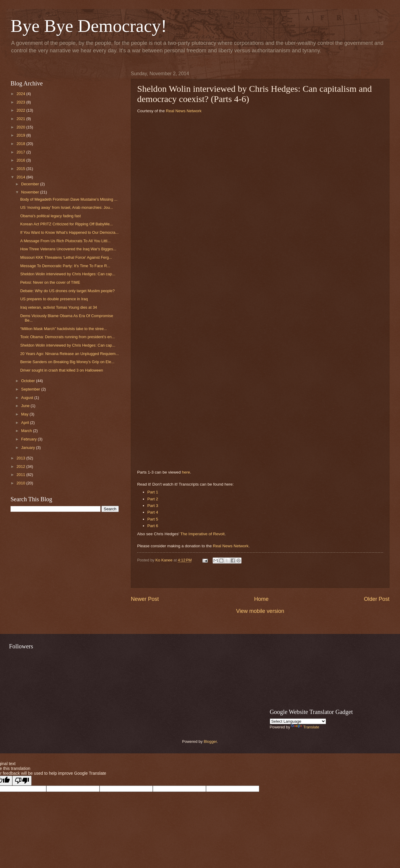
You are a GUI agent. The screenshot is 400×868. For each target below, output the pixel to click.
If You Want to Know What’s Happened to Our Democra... (69, 232)
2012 (21, 466)
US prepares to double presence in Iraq (54, 299)
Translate (305, 727)
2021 (21, 119)
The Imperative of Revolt (203, 534)
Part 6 (153, 526)
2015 (21, 169)
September (31, 389)
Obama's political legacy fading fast (50, 216)
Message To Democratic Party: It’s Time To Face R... (65, 266)
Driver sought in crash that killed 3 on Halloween (62, 370)
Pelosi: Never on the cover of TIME (50, 282)
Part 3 (153, 506)
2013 (21, 458)
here (186, 472)
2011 (21, 475)
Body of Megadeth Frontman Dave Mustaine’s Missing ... (69, 199)
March (27, 431)
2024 (21, 94)
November (31, 192)
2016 (21, 160)
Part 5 (153, 519)
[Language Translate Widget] (298, 721)
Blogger (210, 741)
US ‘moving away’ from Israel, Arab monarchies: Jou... (67, 207)
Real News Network (184, 111)
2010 (21, 483)
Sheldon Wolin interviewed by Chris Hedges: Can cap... (68, 274)
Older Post (377, 599)
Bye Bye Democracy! (89, 26)
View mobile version (260, 611)
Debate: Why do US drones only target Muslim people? (67, 291)
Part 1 (153, 492)
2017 (21, 152)
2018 (21, 144)
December (31, 184)
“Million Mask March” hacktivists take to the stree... (63, 329)
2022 (21, 110)
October (28, 381)
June (26, 406)
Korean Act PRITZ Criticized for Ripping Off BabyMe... (66, 224)
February (29, 439)
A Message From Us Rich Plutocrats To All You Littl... (65, 241)
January (28, 448)
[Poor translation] (22, 781)
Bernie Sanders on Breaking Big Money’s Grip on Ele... (67, 362)
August (28, 398)
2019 (21, 135)
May (25, 414)
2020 (21, 127)
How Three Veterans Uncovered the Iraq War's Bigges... (68, 249)
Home (261, 599)
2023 (21, 102)
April (25, 423)
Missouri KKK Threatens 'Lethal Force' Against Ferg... (66, 257)
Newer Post (145, 599)
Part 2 (153, 499)
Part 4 (153, 512)
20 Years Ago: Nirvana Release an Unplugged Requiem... (69, 354)
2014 (21, 177)
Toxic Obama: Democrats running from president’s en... (68, 337)
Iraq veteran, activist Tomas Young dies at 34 (58, 307)
